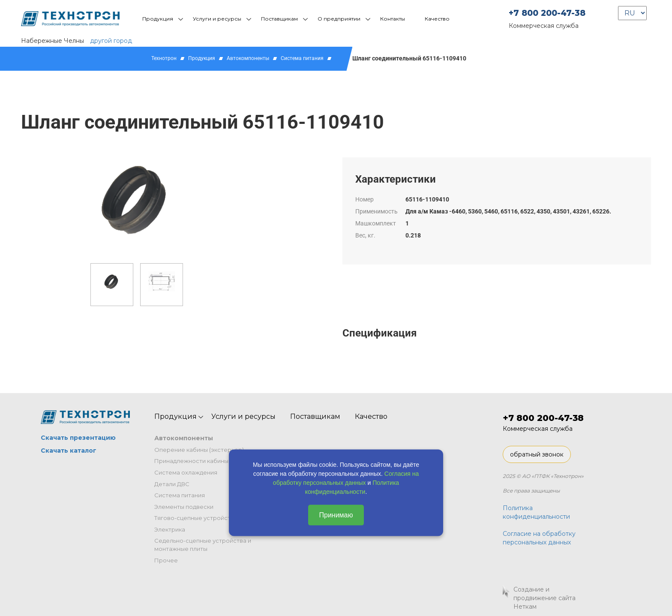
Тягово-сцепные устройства (196, 518)
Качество (437, 19)
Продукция (158, 19)
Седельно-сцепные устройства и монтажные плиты (203, 545)
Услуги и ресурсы (217, 19)
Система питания (302, 58)
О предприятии (339, 19)
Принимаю (336, 515)
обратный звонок (537, 454)
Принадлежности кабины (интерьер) (208, 461)
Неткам (525, 607)
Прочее (166, 560)
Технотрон (164, 58)
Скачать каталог (69, 451)
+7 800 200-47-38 (547, 13)
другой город (111, 41)
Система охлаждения (186, 472)
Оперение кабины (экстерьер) (199, 450)
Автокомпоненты (248, 58)
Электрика (170, 529)
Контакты (393, 19)
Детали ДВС (172, 484)
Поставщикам (279, 19)
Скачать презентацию (78, 438)
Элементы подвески (184, 507)
